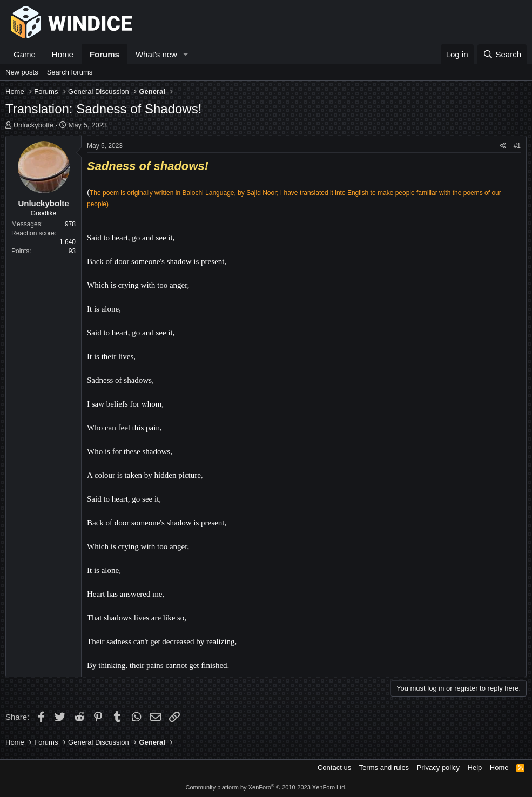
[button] (186, 54)
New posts (22, 72)
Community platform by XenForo (266, 787)
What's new (156, 54)
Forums (105, 54)
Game (25, 54)
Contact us (334, 768)
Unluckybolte (33, 125)
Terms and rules (384, 768)
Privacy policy (438, 768)
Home (63, 54)
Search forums (70, 72)
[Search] (502, 54)
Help (475, 768)
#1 (517, 146)
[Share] (503, 146)
